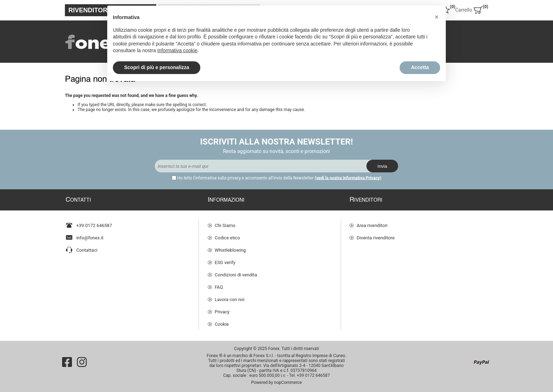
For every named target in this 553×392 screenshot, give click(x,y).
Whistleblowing (230, 250)
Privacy (222, 312)
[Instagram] (82, 362)
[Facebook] (67, 362)
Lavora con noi (230, 299)
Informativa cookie (177, 50)
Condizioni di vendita (236, 275)
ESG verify (225, 262)
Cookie (222, 324)
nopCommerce (288, 382)
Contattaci (87, 250)
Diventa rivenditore (376, 238)
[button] (437, 17)
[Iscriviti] (261, 166)
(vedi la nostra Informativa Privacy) (348, 178)
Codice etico (227, 238)
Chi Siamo (225, 225)
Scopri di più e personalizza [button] (157, 67)
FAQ (219, 287)
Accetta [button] (420, 67)
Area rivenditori (372, 225)
